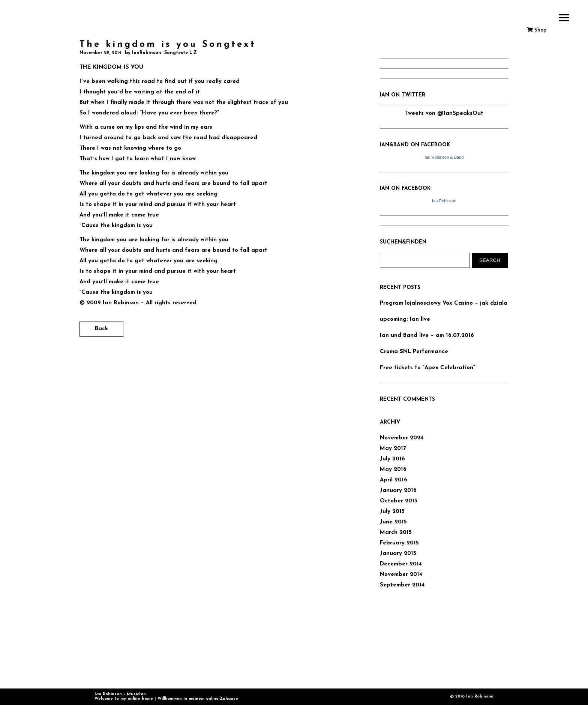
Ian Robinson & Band (444, 157)
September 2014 (402, 585)
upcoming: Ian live (405, 319)
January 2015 (398, 554)
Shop (537, 30)
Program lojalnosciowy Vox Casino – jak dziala (444, 303)
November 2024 (402, 438)
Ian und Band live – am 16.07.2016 (427, 336)
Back (101, 329)
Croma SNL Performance (414, 352)
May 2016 (393, 470)
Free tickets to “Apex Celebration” (427, 368)
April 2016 (394, 480)
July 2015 (392, 512)
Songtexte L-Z (181, 53)
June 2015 (393, 522)
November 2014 (401, 575)
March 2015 (396, 533)
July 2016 (392, 459)
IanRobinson (147, 53)
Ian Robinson (444, 201)
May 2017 (393, 449)
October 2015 (399, 501)
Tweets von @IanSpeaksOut (444, 113)
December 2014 (401, 564)
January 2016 (398, 491)
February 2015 (399, 543)
